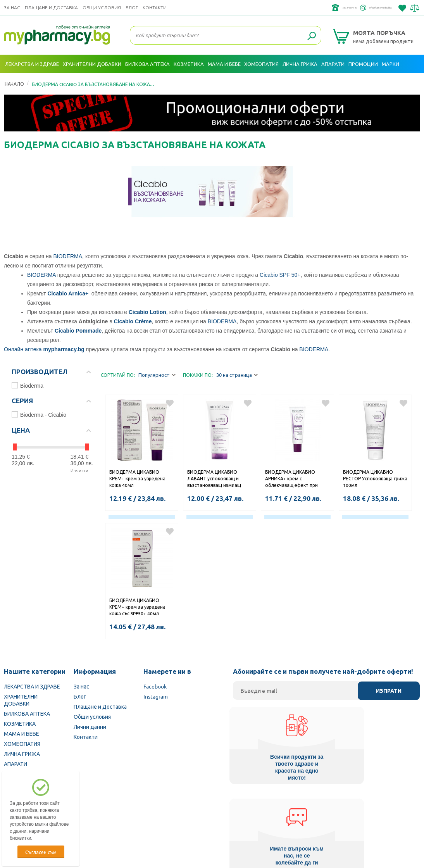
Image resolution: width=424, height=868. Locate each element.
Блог (132, 8)
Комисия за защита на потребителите (365, 819)
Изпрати (389, 691)
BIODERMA (68, 256)
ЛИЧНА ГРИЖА (22, 754)
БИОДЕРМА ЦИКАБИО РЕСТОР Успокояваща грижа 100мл (375, 478)
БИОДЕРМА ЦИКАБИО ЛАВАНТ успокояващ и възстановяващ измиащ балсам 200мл (214, 479)
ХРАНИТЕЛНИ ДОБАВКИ (21, 700)
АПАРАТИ (16, 764)
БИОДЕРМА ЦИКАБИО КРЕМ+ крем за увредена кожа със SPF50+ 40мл (137, 607)
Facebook (155, 686)
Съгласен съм (41, 852)
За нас (12, 8)
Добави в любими (170, 403)
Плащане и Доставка (51, 8)
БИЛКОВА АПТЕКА (27, 713)
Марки (390, 64)
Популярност (157, 375)
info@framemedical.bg (364, 8)
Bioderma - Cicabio (39, 415)
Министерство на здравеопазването (263, 819)
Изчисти (79, 470)
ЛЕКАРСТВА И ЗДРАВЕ (32, 686)
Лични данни (90, 726)
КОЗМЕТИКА (20, 723)
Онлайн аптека (23, 349)
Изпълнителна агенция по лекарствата (159, 819)
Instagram (156, 696)
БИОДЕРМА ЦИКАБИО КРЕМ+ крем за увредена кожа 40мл (137, 478)
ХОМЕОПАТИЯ (22, 744)
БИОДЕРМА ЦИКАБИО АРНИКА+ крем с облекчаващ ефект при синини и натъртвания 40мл (297, 479)
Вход (411, 83)
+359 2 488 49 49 (304, 8)
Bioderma (28, 386)
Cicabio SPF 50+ (280, 275)
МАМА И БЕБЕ (22, 733)
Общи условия (102, 8)
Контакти (155, 8)
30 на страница (237, 375)
